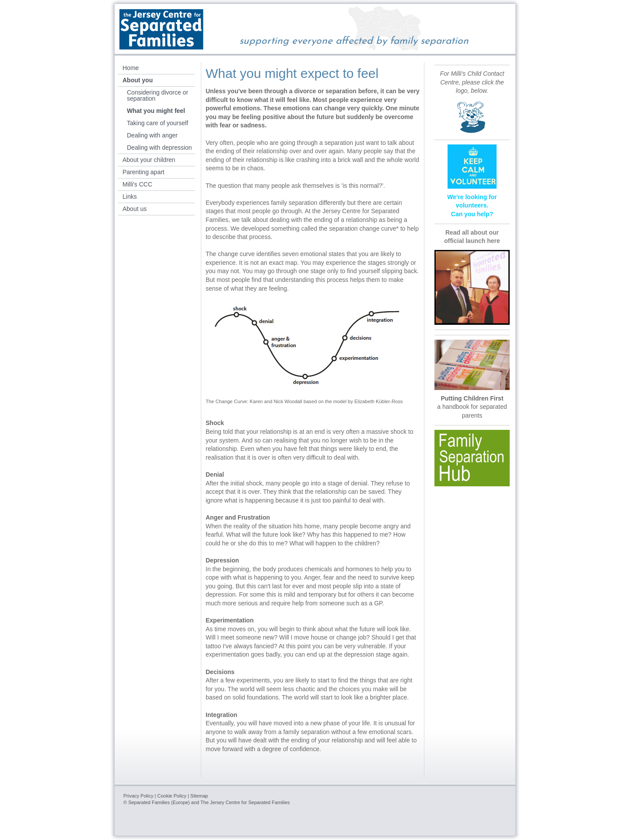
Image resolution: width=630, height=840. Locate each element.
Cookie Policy (172, 796)
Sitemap (199, 796)
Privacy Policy (138, 796)
